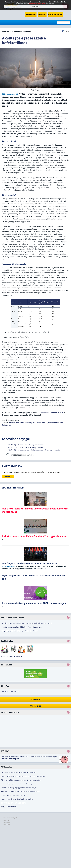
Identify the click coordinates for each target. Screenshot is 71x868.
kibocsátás (37, 423)
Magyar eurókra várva (9, 807)
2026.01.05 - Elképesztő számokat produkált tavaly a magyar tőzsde (33, 450)
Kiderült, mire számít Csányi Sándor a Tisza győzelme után (22, 627)
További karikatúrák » (11, 657)
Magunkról (6, 820)
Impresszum (6, 822)
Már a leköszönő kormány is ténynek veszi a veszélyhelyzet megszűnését (27, 623)
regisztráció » (15, 691)
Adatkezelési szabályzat (10, 818)
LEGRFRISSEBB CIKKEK (13, 488)
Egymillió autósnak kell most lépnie (14, 803)
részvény (28, 423)
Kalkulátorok (31, 15)
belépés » (5, 691)
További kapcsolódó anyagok (22, 455)
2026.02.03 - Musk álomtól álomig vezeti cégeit (25, 445)
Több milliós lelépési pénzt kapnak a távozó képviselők (20, 791)
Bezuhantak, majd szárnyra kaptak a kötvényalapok (19, 784)
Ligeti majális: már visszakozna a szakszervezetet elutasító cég (23, 776)
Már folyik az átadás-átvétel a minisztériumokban (18, 772)
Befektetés (7, 665)
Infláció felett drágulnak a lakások (13, 795)
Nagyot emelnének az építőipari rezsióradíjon (17, 799)
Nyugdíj (5, 751)
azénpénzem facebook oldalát (51, 413)
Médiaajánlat (6, 825)
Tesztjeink (42, 15)
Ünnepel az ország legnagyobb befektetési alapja (18, 788)
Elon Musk (20, 423)
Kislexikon (35, 700)
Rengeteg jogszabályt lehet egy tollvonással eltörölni (20, 631)
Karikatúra (7, 641)
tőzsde (45, 423)
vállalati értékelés (55, 423)
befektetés (6, 425)
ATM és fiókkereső (55, 15)
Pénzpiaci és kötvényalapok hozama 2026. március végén (21, 780)
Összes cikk (36, 706)
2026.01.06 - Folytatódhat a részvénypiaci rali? (25, 447)
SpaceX (12, 423)
